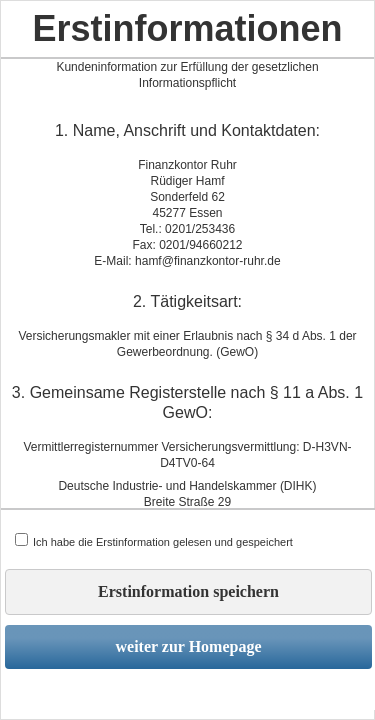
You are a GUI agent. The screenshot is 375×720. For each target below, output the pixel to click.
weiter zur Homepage (188, 646)
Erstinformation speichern (188, 591)
